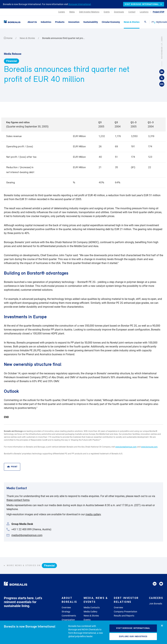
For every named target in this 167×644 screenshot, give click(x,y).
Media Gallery (91, 612)
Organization (68, 620)
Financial (11, 61)
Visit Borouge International (133, 628)
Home (8, 38)
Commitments (69, 616)
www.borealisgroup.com (126, 447)
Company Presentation (125, 612)
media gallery (93, 514)
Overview (66, 607)
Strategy (66, 612)
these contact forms (18, 500)
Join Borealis (156, 604)
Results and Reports (124, 616)
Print (12, 467)
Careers (156, 598)
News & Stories (28, 38)
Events (87, 620)
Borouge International (80, 4)
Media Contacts (92, 607)
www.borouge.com (149, 447)
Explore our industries (133, 637)
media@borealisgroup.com (27, 535)
